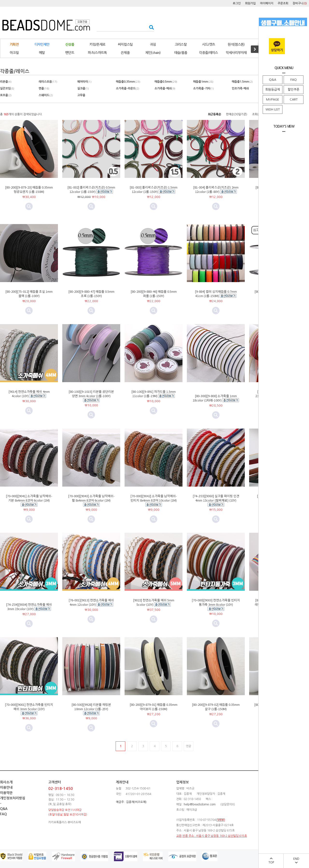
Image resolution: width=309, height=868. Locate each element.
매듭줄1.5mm (242, 82)
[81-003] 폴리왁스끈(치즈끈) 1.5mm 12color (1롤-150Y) (154, 189)
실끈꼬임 (7, 88)
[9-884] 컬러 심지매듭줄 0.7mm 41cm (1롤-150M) (216, 294)
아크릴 (14, 53)
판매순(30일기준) (237, 114)
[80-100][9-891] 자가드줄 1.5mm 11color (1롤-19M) (154, 394)
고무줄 (81, 95)
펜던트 (70, 53)
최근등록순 (214, 114)
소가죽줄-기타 (204, 88)
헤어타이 (84, 82)
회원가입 (250, 3)
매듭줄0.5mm (166, 82)
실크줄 (83, 88)
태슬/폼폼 (181, 53)
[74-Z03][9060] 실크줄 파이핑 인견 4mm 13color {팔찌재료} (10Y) (216, 498)
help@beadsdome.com (200, 804)
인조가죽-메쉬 (240, 88)
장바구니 (300, 3)
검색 (150, 27)
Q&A (273, 80)
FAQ (294, 80)
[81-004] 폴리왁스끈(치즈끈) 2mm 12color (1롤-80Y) (216, 189)
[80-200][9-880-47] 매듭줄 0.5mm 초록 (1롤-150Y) (91, 294)
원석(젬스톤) (236, 44)
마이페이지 (267, 3)
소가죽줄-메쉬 (165, 88)
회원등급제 (273, 90)
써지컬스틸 (125, 44)
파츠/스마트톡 (97, 53)
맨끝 (189, 746)
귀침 (153, 44)
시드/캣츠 (209, 44)
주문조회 (283, 3)
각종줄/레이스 (208, 53)
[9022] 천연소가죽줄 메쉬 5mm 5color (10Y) (154, 602)
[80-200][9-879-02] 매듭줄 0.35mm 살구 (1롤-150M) (216, 707)
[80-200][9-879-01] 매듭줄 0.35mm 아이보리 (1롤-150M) (154, 707)
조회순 (256, 114)
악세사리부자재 (236, 53)
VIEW (221, 820)
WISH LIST (273, 109)
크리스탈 (181, 44)
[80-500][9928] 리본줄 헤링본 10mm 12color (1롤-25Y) (91, 707)
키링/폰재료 (98, 44)
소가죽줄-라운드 (128, 88)
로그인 (237, 3)
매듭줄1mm (203, 82)
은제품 (125, 53)
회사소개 (6, 782)
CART (294, 99)
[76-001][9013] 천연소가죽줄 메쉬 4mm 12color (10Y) (91, 602)
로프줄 (6, 95)
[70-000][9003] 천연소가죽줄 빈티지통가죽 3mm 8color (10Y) (216, 602)
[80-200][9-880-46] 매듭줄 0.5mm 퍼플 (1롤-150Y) (154, 294)
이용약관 (6, 793)
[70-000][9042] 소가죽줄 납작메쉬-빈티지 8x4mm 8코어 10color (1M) (154, 498)
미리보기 (91, 206)
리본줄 (6, 82)
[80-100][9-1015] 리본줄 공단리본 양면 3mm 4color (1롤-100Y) (91, 394)
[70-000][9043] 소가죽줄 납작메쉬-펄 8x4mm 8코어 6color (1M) (91, 498)
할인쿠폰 (294, 90)
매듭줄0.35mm (128, 82)
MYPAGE (273, 99)
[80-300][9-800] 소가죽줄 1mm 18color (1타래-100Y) (215, 398)
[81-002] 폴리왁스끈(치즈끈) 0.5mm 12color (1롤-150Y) (91, 189)
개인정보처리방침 (13, 798)
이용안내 (6, 788)
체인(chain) (153, 53)
